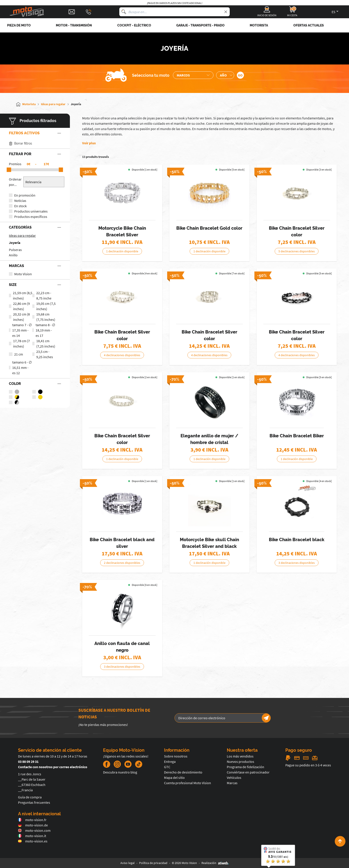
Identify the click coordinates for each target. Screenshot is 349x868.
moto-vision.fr (32, 820)
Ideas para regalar (22, 235)
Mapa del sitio (174, 778)
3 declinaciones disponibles (297, 563)
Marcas (232, 783)
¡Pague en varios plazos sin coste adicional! (175, 3)
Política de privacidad (153, 863)
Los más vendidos (240, 756)
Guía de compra (30, 797)
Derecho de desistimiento (183, 772)
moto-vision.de (33, 825)
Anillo (13, 255)
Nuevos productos (240, 762)
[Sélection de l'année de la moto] (225, 75)
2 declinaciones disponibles (122, 563)
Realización (215, 863)
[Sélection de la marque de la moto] (193, 75)
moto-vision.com (34, 830)
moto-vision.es (33, 841)
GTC (167, 767)
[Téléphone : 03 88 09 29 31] (89, 12)
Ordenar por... (15, 182)
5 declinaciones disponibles (297, 251)
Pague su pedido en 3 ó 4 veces (308, 765)
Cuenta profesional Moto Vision (188, 783)
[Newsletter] (266, 718)
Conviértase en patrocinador (248, 772)
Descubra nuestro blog (120, 772)
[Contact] (72, 12)
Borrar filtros (20, 144)
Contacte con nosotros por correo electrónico (53, 767)
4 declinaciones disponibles (122, 355)
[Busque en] (124, 12)
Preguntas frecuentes (34, 802)
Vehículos (234, 778)
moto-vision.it (32, 836)
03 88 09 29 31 (28, 762)
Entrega (170, 762)
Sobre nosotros (176, 756)
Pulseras (15, 250)
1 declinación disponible (122, 251)
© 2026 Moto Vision (184, 863)
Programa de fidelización (246, 767)
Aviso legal (128, 863)
